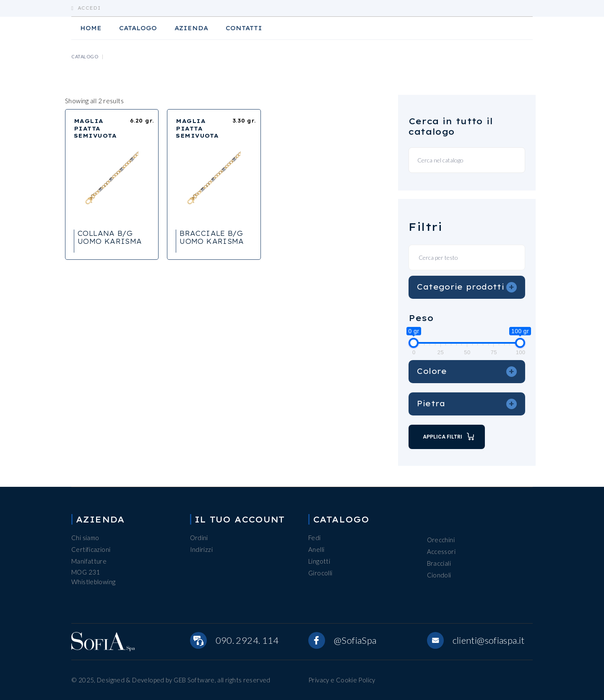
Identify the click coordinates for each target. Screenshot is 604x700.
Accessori (441, 551)
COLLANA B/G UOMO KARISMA (110, 237)
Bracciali (439, 563)
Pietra (467, 404)
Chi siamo (85, 538)
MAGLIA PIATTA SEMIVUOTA (95, 128)
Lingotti (319, 561)
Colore (467, 371)
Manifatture (89, 561)
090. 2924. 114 (247, 640)
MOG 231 (86, 572)
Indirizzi (201, 549)
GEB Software (194, 680)
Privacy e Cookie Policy (342, 680)
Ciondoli (439, 575)
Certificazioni (91, 549)
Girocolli (320, 573)
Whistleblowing (93, 582)
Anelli (316, 549)
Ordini (199, 538)
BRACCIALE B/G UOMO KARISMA (212, 237)
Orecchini (441, 540)
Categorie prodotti (467, 287)
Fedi (315, 538)
